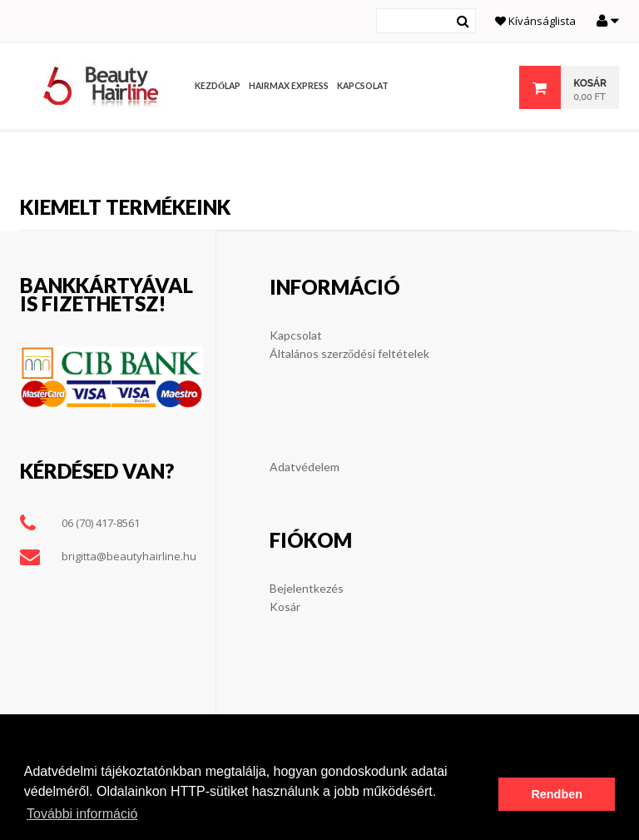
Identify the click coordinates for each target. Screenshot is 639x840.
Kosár (285, 606)
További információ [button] (82, 814)
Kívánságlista (535, 21)
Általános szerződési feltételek (349, 353)
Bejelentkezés (307, 588)
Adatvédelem (305, 467)
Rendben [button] (557, 794)
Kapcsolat (296, 335)
